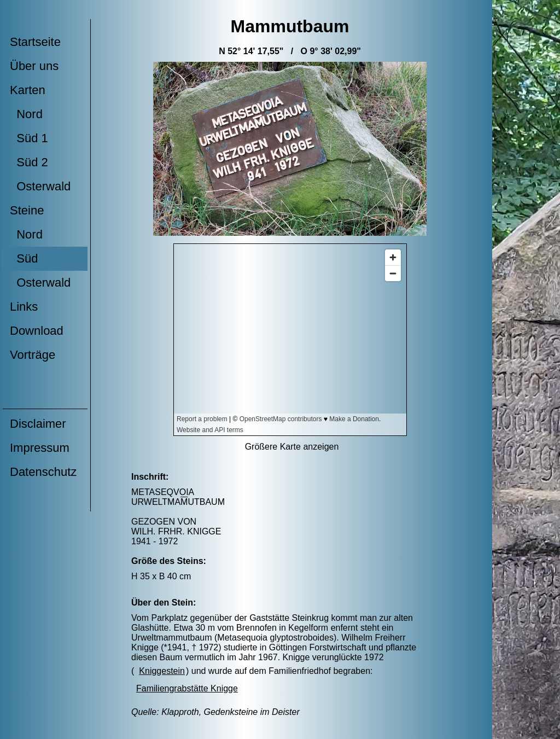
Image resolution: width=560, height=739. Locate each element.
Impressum (40, 448)
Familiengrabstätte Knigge (187, 688)
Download (37, 331)
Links (24, 307)
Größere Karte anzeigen (292, 447)
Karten (28, 90)
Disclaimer (38, 424)
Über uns (34, 66)
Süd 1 (29, 138)
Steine (27, 210)
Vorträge (33, 355)
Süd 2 (29, 162)
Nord (26, 114)
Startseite (35, 42)
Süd (24, 258)
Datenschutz (43, 472)
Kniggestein (162, 671)
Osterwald (40, 186)
